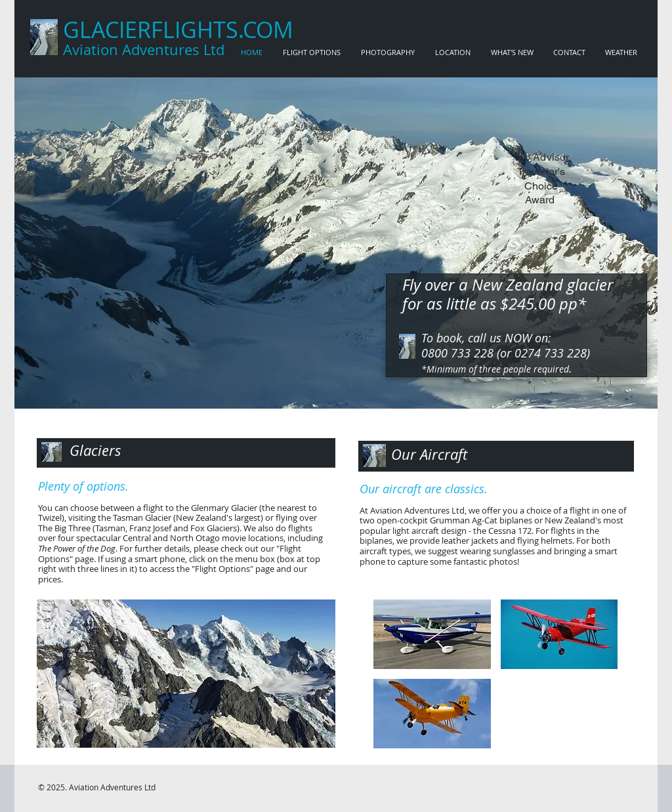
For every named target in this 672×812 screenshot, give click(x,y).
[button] (186, 674)
